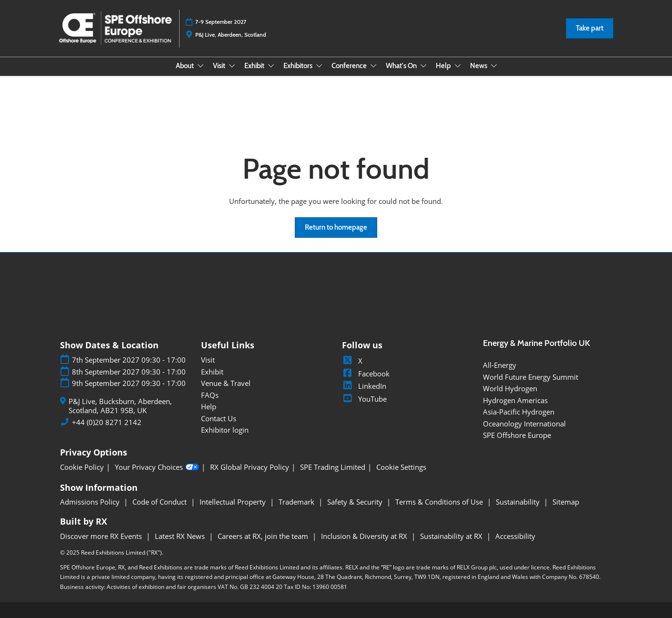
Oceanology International (524, 424)
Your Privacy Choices (157, 467)
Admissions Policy (91, 502)
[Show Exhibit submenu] (271, 66)
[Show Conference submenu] (373, 66)
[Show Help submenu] (458, 66)
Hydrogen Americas (515, 400)
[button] (590, 29)
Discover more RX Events (102, 536)
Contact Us (219, 418)
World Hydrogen (510, 388)
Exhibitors (299, 66)
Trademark (297, 502)
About (186, 66)
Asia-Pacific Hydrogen (519, 412)
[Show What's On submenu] (423, 66)
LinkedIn (364, 386)
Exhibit (255, 66)
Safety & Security (356, 502)
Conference (350, 66)
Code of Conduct (160, 502)
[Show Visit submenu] (232, 66)
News (479, 66)
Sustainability (519, 502)
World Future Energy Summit (531, 377)
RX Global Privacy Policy (250, 467)
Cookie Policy (82, 467)
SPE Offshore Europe (517, 435)
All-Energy (500, 365)
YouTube (364, 399)
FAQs (210, 395)
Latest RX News (181, 536)
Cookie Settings (401, 467)
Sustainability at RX (452, 536)
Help (444, 66)
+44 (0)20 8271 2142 (107, 422)
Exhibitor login (225, 430)
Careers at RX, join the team (264, 536)
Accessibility (515, 536)
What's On (402, 66)
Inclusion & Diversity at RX (365, 536)
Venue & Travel (226, 383)
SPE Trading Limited (333, 467)
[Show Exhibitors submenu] (319, 66)
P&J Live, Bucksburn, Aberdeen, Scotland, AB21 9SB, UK (120, 406)
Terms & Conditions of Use (440, 502)
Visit (220, 66)
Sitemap (566, 502)
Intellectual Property (234, 502)
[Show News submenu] (494, 66)
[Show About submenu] (201, 66)
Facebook (366, 374)
